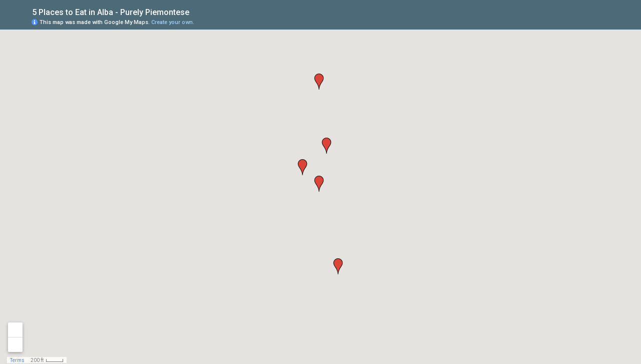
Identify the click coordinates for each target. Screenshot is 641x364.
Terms (17, 360)
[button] (319, 184)
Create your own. (173, 22)
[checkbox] (197, 11)
